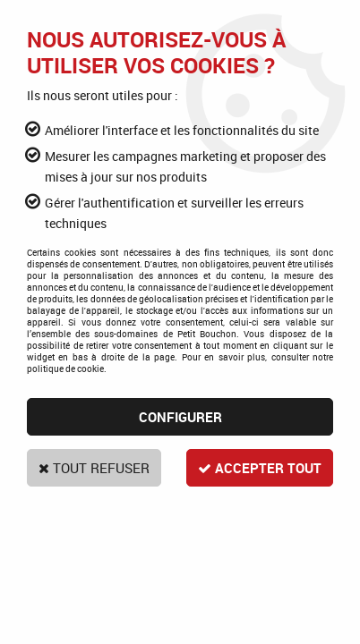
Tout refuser (97, 468)
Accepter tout (257, 468)
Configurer (180, 417)
